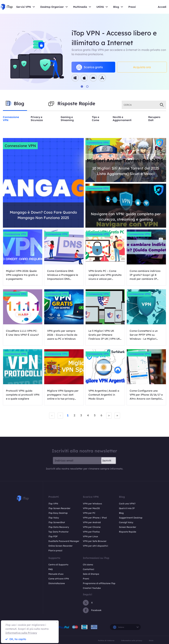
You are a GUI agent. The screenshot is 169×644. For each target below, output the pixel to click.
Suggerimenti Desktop (131, 518)
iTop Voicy (54, 518)
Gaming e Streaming (67, 119)
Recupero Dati (154, 119)
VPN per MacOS (91, 508)
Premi (86, 579)
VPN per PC (89, 513)
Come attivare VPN (59, 579)
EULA (151, 640)
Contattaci (88, 569)
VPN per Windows (92, 504)
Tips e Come (96, 119)
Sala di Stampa (91, 574)
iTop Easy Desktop (58, 513)
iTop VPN (53, 504)
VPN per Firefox (91, 532)
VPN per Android (92, 522)
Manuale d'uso (56, 574)
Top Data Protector (58, 532)
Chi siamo (88, 565)
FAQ (50, 569)
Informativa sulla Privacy (21, 633)
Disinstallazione (57, 583)
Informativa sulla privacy (132, 640)
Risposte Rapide (128, 532)
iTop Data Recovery (59, 527)
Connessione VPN (11, 119)
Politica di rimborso (106, 640)
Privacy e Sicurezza (37, 119)
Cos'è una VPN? (127, 504)
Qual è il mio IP (127, 508)
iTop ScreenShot (57, 522)
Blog (121, 513)
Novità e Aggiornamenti (122, 119)
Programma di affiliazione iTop (99, 583)
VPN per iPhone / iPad (95, 518)
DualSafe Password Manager (64, 541)
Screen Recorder (128, 527)
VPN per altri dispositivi (95, 546)
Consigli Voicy (126, 522)
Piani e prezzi (55, 550)
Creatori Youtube (92, 588)
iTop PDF (53, 536)
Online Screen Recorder (60, 546)
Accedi (162, 7)
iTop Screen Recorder (59, 508)
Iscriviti (107, 461)
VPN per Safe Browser (95, 541)
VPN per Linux (90, 536)
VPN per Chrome (92, 527)
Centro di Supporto (58, 565)
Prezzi (132, 7)
